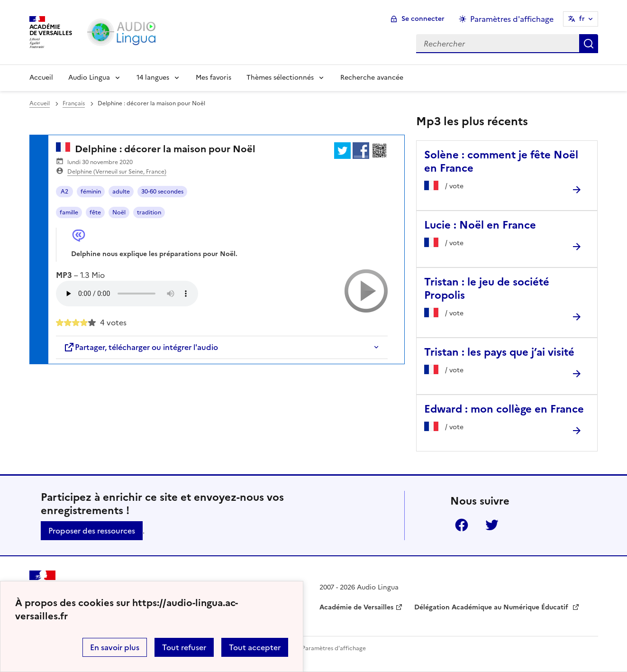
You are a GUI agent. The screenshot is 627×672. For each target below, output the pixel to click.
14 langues (153, 78)
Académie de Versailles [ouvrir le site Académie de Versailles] (356, 607)
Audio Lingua (89, 78)
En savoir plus (115, 647)
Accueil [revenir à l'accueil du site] (40, 103)
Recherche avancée (372, 78)
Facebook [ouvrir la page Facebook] (462, 525)
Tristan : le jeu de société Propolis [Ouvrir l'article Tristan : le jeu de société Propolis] (487, 289)
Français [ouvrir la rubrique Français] (74, 103)
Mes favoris (214, 78)
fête (95, 212)
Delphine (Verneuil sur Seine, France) (117, 172)
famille (69, 212)
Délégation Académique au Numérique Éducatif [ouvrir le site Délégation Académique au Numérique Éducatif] (492, 607)
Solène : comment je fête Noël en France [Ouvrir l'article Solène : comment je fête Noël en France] (501, 161)
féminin (91, 192)
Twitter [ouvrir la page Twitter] (492, 525)
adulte (121, 192)
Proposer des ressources (92, 531)
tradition (149, 212)
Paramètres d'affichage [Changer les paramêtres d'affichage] (512, 19)
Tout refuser (184, 647)
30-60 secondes (162, 192)
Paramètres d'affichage (334, 648)
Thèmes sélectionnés (280, 78)
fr (582, 19)
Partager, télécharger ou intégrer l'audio (141, 347)
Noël (119, 212)
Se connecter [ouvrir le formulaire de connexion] (423, 19)
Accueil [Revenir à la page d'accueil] (41, 78)
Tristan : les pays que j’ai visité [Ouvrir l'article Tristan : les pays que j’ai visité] (499, 352)
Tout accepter (255, 647)
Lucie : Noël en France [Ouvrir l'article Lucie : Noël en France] (480, 225)
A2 (64, 192)
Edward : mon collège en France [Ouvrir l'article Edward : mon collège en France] (504, 409)
